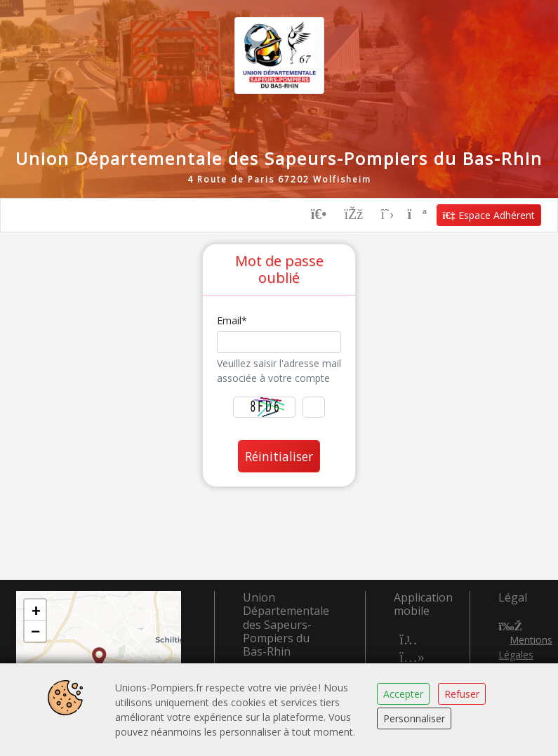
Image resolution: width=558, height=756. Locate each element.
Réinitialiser (279, 456)
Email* (232, 320)
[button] (99, 658)
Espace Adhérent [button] (489, 215)
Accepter (403, 694)
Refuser (462, 694)
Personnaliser (414, 718)
